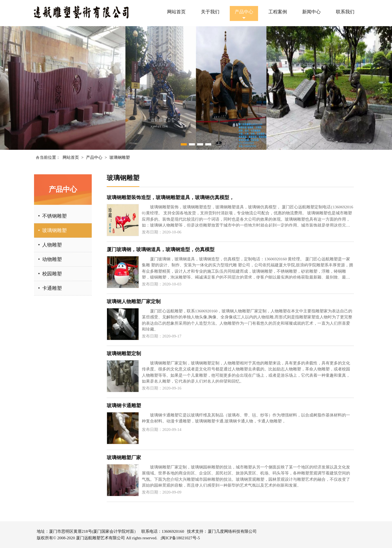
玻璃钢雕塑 (120, 157)
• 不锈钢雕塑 (52, 216)
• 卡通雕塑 (50, 288)
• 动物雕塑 (50, 259)
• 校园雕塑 (50, 274)
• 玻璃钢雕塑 (52, 230)
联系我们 (345, 12)
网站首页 (176, 12)
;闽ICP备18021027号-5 (180, 538)
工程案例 (278, 12)
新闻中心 (311, 12)
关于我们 (210, 12)
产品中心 (244, 12)
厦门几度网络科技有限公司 (232, 531)
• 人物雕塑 (50, 245)
